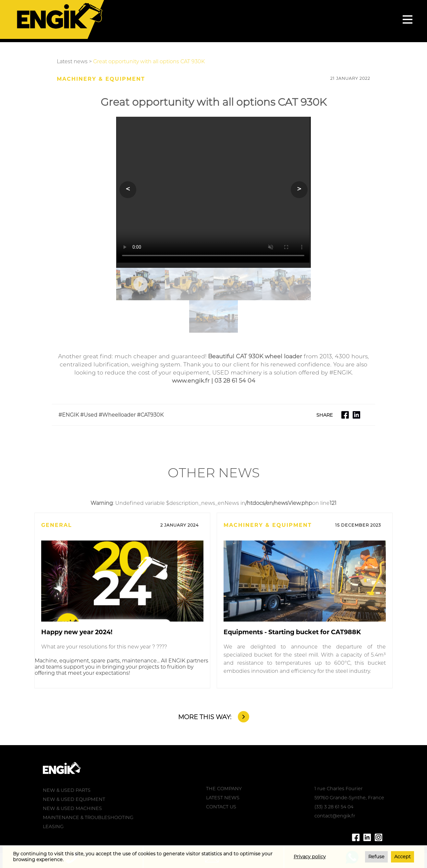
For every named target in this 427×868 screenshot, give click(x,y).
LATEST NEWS (223, 798)
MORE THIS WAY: (205, 717)
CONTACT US (221, 807)
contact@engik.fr (335, 816)
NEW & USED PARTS (67, 790)
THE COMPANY (224, 789)
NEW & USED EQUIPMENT (74, 799)
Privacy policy (310, 857)
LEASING (53, 826)
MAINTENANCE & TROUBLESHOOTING (88, 817)
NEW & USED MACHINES (72, 808)
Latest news (72, 61)
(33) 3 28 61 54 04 (334, 807)
